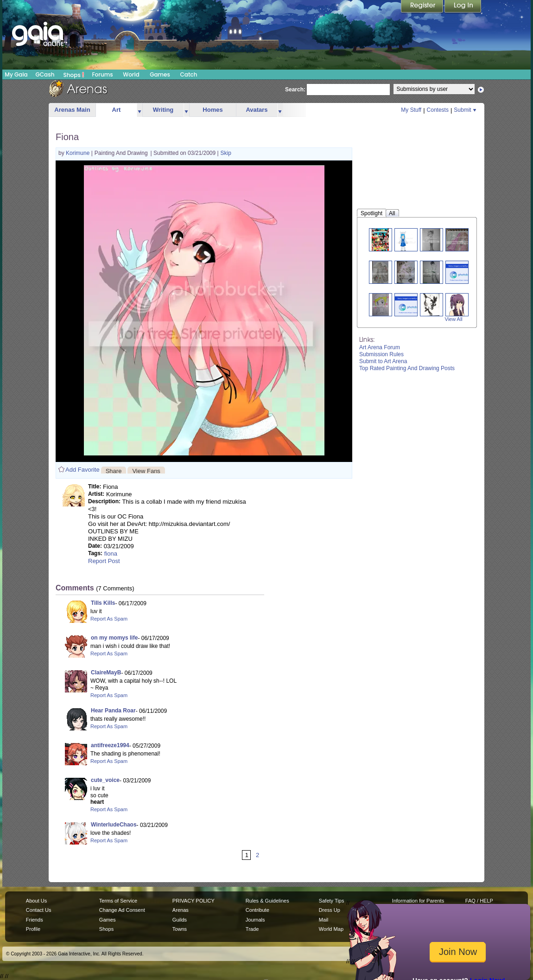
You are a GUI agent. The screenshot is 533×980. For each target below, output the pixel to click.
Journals (255, 920)
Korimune (79, 153)
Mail (324, 920)
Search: (295, 90)
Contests (438, 110)
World (131, 74)
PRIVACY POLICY (194, 901)
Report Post (104, 561)
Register (423, 7)
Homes (213, 110)
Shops (74, 75)
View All (454, 319)
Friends (35, 920)
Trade (252, 929)
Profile (33, 929)
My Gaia (16, 74)
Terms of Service (118, 901)
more (140, 110)
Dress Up (330, 910)
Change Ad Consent (122, 910)
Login (463, 7)
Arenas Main (72, 110)
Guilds (180, 920)
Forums (102, 74)
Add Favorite (82, 470)
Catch (189, 74)
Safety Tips (332, 901)
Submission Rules (381, 354)
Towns (180, 929)
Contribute (257, 910)
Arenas (181, 910)
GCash (45, 74)
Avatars (257, 110)
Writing (163, 110)
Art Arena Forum (380, 347)
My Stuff (411, 110)
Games (160, 74)
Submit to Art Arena (383, 361)
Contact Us (39, 910)
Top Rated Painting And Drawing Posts (407, 368)
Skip (226, 153)
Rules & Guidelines (267, 901)
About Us (36, 901)
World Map (331, 929)
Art (117, 110)
